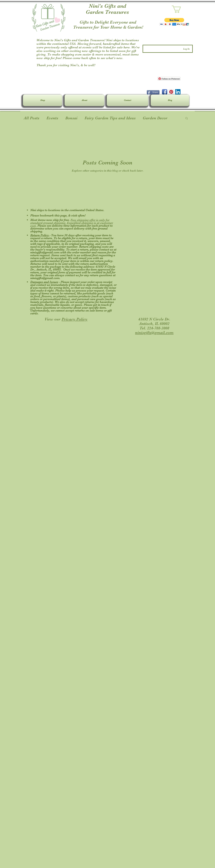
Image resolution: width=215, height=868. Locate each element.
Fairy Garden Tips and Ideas (110, 118)
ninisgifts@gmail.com (45, 252)
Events (52, 118)
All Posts (32, 118)
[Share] (153, 92)
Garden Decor (155, 118)
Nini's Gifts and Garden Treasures (107, 9)
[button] (174, 22)
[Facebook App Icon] (165, 92)
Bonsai (71, 118)
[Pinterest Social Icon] (171, 92)
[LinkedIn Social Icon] (178, 92)
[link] (181, 9)
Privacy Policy (74, 319)
